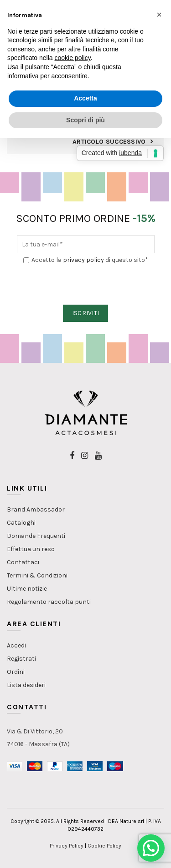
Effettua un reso (31, 549)
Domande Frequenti (36, 536)
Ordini (16, 672)
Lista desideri (26, 685)
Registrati (21, 659)
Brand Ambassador (36, 509)
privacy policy (83, 260)
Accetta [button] (85, 98)
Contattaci (23, 562)
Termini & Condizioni (37, 575)
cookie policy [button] (73, 58)
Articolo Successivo (109, 142)
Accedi (16, 645)
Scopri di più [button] (85, 120)
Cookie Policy (104, 846)
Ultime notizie (27, 589)
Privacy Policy (67, 846)
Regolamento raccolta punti (49, 602)
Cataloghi (21, 523)
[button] (151, 848)
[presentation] (86, 285)
